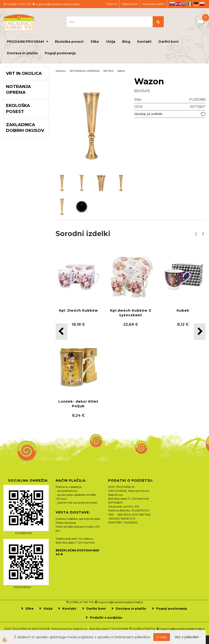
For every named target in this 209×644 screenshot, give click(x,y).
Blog (126, 42)
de (196, 4)
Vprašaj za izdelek (148, 114)
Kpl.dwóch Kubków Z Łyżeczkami (131, 313)
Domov (61, 71)
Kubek (183, 310)
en (184, 4)
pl (202, 4)
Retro (121, 71)
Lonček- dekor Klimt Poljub (78, 404)
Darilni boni (168, 42)
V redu (162, 637)
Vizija (111, 42)
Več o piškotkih (187, 637)
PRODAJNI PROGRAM (25, 42)
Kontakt (144, 42)
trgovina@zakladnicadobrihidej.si (58, 4)
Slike (95, 42)
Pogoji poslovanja (60, 53)
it (190, 4)
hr (178, 4)
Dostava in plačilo (22, 53)
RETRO (109, 71)
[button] (200, 332)
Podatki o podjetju (106, 617)
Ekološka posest (69, 42)
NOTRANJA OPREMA (85, 71)
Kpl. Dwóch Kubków (78, 310)
